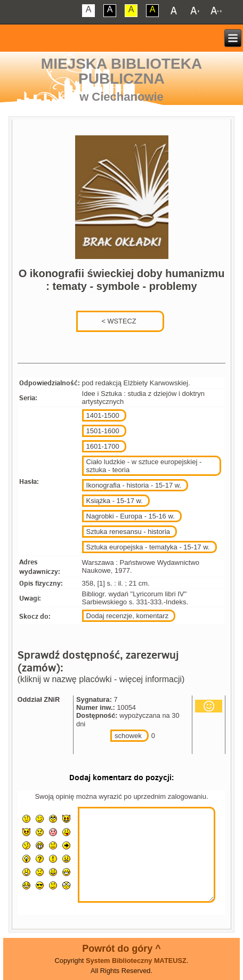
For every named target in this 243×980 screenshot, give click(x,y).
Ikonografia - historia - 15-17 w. (134, 485)
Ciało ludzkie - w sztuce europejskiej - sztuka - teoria (144, 466)
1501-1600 (103, 431)
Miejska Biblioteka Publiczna (122, 71)
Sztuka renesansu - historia (128, 532)
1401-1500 (103, 415)
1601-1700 (103, 446)
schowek (128, 736)
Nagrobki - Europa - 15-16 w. (131, 516)
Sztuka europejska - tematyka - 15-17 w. (148, 547)
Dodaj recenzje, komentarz (128, 616)
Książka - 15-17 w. (115, 501)
